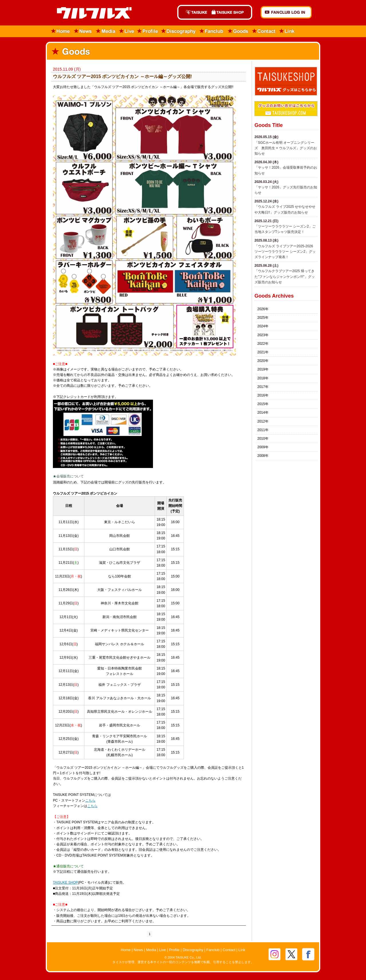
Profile (148, 31)
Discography (179, 31)
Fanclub (212, 31)
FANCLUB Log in (286, 12)
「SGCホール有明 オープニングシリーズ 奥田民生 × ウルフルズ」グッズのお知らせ (286, 148)
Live (127, 31)
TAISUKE (193, 12)
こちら (90, 800)
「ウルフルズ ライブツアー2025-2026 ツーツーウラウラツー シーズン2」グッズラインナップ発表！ (285, 252)
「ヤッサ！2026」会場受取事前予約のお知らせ (286, 170)
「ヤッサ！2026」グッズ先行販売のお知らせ (286, 190)
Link (287, 31)
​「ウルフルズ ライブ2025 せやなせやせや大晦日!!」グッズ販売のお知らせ (285, 209)
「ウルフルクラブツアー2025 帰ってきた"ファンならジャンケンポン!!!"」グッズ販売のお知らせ (285, 276)
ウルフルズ (91, 13)
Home (59, 31)
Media (106, 31)
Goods (238, 31)
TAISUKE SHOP (231, 12)
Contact (264, 31)
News (83, 31)
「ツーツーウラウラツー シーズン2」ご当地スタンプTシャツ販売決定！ (285, 229)
